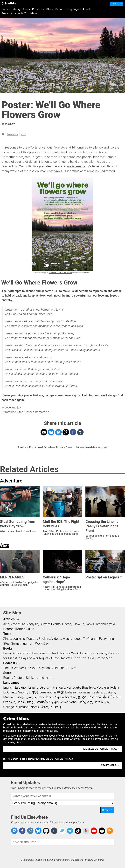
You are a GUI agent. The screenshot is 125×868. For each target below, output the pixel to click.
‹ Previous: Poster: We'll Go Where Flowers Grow (44, 447)
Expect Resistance (93, 653)
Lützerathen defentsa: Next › (92, 447)
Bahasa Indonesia (78, 692)
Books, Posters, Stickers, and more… (29, 678)
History (67, 624)
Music (67, 639)
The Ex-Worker (14, 668)
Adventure (12, 134)
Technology (104, 624)
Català (98, 702)
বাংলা (117, 697)
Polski (115, 687)
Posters (32, 639)
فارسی (31, 697)
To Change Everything (98, 639)
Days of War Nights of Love (40, 658)
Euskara (109, 692)
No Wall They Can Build (78, 658)
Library (16, 9)
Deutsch (46, 687)
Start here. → (110, 765)
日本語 (34, 692)
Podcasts (38, 9)
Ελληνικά (10, 692)
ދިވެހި (107, 702)
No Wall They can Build (42, 668)
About (87, 9)
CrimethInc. (10, 3)
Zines (7, 639)
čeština (97, 692)
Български (48, 692)
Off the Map (104, 658)
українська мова (64, 702)
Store (50, 9)
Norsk (35, 707)
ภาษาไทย (44, 702)
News (90, 624)
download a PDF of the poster (60, 273)
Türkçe (20, 697)
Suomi (23, 692)
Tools (26, 9)
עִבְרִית (31, 702)
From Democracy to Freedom (24, 653)
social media (76, 166)
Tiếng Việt (85, 702)
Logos (77, 639)
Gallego (9, 707)
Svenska (9, 702)
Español (21, 687)
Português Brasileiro (81, 687)
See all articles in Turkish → (19, 13)
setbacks (56, 171)
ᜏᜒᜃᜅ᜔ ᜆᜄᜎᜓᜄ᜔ (51, 707)
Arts (23, 134)
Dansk (21, 702)
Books (6, 9)
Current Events (50, 624)
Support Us (117, 4)
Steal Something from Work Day (26, 644)
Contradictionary (58, 653)
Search (60, 9)
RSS (17, 620)
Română (95, 697)
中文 (61, 692)
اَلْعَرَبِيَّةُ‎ (107, 697)
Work (75, 653)
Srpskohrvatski (66, 697)
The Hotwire (68, 668)
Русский (103, 687)
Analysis (32, 624)
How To (79, 624)
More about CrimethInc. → (102, 749)
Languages (73, 9)
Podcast (9, 663)
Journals (19, 639)
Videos (56, 639)
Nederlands (46, 697)
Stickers (44, 639)
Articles (9, 619)
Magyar (9, 697)
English (8, 687)
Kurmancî (22, 707)
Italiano (33, 687)
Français (59, 687)
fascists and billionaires (71, 147)
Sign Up (107, 810)
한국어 (83, 697)
